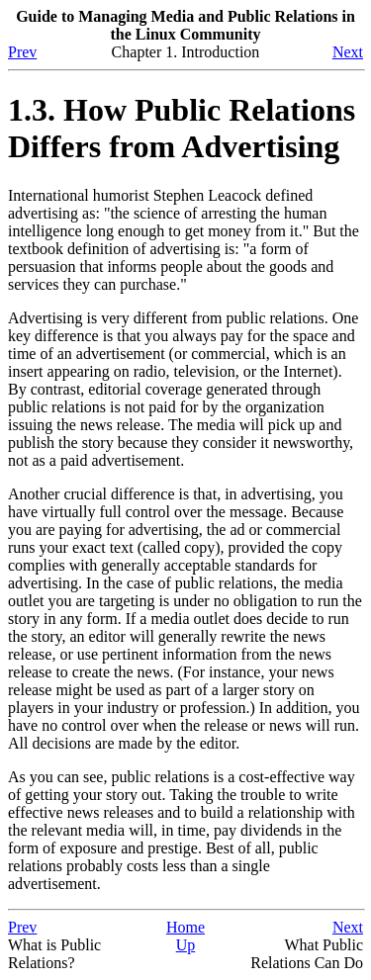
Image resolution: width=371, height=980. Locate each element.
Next (348, 52)
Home (185, 927)
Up (186, 945)
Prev (22, 52)
